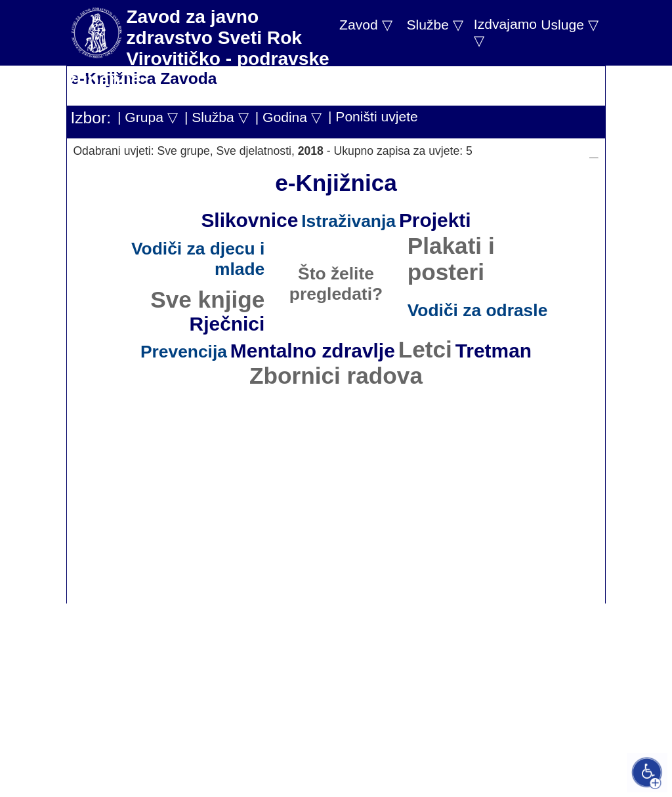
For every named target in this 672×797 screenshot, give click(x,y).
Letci (425, 349)
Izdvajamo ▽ (505, 32)
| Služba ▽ (217, 117)
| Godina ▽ (288, 117)
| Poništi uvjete (373, 116)
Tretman (493, 351)
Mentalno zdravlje (313, 351)
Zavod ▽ (366, 25)
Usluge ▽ (570, 25)
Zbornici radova (336, 376)
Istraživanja (348, 221)
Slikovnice (249, 220)
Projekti (435, 220)
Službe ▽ (434, 25)
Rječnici (227, 324)
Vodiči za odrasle (478, 310)
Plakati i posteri (451, 259)
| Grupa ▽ (148, 117)
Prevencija (184, 352)
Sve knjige (207, 299)
